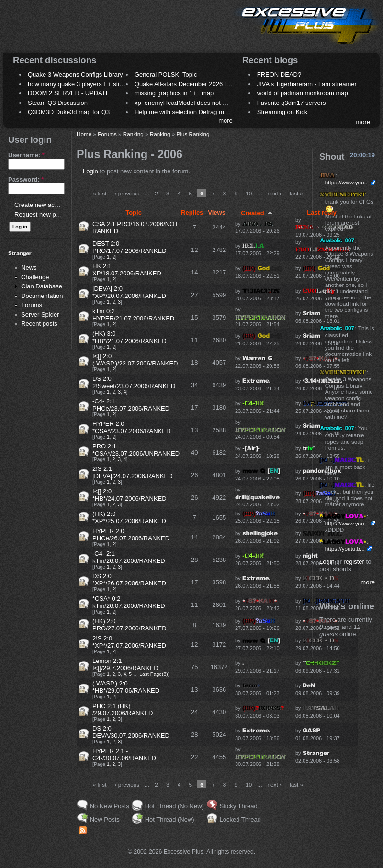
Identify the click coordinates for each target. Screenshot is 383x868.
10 (249, 193)
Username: (26, 155)
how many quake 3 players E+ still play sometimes (97, 84)
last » (296, 193)
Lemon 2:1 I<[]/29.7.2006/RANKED (125, 664)
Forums (32, 305)
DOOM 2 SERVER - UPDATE (69, 93)
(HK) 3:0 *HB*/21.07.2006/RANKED (130, 337)
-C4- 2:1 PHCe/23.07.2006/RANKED (131, 405)
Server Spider (40, 314)
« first (100, 193)
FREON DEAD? (279, 74)
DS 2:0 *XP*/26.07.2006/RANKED (129, 580)
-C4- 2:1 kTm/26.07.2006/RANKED (129, 557)
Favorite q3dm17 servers (292, 103)
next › (275, 193)
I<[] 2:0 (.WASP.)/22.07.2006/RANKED (135, 360)
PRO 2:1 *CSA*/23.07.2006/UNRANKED (136, 450)
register (354, 562)
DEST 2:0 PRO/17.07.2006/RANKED (130, 247)
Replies (192, 212)
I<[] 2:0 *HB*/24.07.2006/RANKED (130, 495)
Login (90, 171)
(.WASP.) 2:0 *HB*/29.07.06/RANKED (126, 687)
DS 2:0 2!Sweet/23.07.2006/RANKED (134, 382)
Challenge (35, 277)
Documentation (42, 296)
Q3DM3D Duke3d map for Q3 (69, 112)
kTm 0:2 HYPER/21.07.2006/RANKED (133, 315)
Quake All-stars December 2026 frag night (192, 84)
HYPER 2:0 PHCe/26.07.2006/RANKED (131, 535)
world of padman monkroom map (303, 93)
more (225, 120)
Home (84, 134)
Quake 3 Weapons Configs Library (75, 74)
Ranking (133, 134)
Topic (134, 212)
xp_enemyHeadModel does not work (185, 103)
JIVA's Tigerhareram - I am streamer (307, 84)
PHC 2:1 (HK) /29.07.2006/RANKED (123, 709)
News (29, 268)
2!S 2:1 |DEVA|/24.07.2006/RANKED (133, 472)
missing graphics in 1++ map (174, 93)
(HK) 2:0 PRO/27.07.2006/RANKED (130, 625)
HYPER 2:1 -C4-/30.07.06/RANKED (124, 754)
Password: (26, 179)
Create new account (42, 205)
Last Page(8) (154, 674)
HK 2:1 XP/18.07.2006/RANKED (127, 270)
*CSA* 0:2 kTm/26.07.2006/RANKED (129, 602)
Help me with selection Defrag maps (184, 112)
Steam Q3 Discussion (58, 103)
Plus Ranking (193, 134)
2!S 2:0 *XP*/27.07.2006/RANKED (129, 642)
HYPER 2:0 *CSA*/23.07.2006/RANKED (131, 427)
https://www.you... (347, 182)
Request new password (47, 214)
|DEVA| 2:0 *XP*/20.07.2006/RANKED (129, 292)
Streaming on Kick (282, 112)
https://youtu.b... (345, 549)
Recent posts (39, 324)
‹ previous (127, 193)
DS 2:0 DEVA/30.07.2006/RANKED (131, 732)
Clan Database (42, 286)
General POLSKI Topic (166, 74)
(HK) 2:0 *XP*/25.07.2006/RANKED (129, 517)
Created (257, 213)
